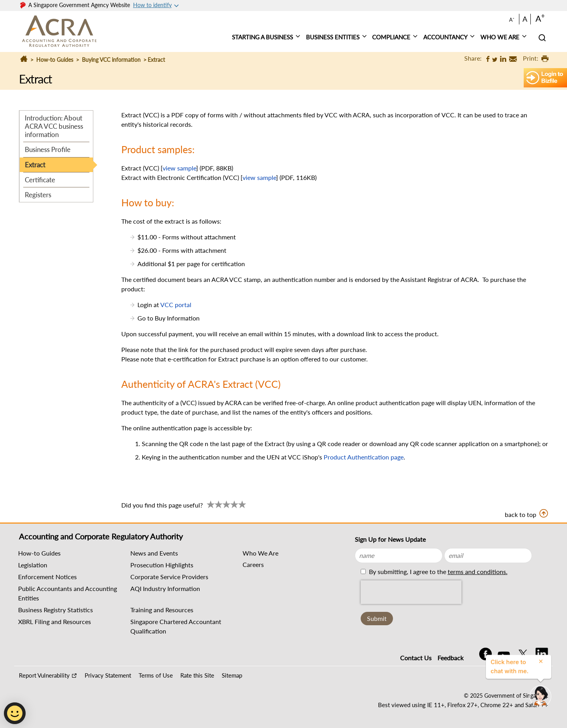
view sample (179, 168)
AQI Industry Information (165, 588)
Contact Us (416, 658)
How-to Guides (55, 60)
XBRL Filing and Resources (55, 621)
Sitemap (232, 675)
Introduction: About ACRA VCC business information (54, 126)
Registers (38, 195)
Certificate (40, 180)
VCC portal (176, 305)
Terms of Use (156, 675)
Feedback (450, 658)
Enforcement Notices (47, 577)
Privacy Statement (108, 675)
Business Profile (48, 149)
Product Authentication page (364, 457)
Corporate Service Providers (169, 577)
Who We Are (260, 553)
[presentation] (411, 592)
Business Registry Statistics (56, 610)
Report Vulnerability (44, 675)
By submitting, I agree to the (437, 571)
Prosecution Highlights (162, 565)
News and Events (154, 553)
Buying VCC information (111, 60)
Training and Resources (162, 610)
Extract (35, 165)
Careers (253, 564)
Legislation (33, 565)
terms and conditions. (478, 571)
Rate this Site (197, 675)
